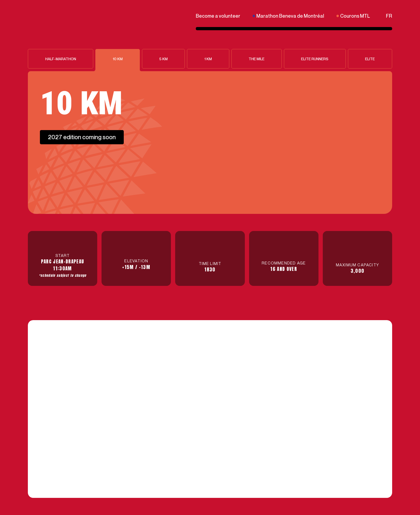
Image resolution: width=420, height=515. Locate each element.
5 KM (164, 59)
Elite (370, 59)
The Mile (256, 59)
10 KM (118, 59)
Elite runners (315, 59)
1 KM (208, 59)
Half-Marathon (61, 59)
